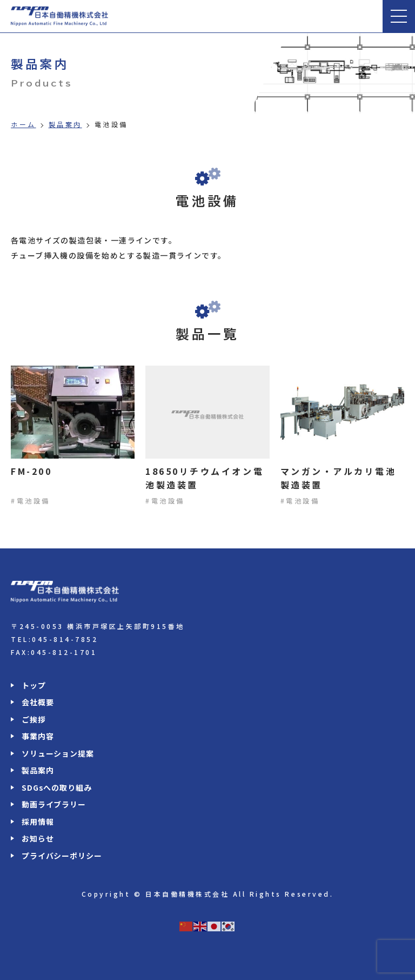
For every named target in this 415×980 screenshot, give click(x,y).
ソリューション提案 (58, 753)
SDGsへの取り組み (56, 787)
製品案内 (65, 124)
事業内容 (38, 736)
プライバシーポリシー (62, 856)
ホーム (24, 124)
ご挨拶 (34, 719)
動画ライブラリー (54, 804)
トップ (34, 685)
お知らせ (38, 838)
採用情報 (38, 822)
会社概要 (38, 702)
